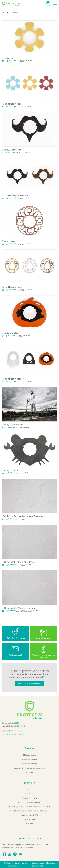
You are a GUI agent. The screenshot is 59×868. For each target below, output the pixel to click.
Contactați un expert (29, 684)
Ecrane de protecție (29, 764)
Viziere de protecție (29, 759)
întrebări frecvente (29, 798)
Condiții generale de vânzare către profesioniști (29, 811)
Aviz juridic (29, 794)
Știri (29, 789)
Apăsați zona (30, 820)
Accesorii (30, 772)
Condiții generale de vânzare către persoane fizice (29, 807)
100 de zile (22, 516)
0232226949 (17, 723)
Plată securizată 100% (29, 815)
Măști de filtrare (29, 755)
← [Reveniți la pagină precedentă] (3, 12)
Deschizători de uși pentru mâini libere (29, 768)
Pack (11, 104)
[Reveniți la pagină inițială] (8, 12)
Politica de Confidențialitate (29, 802)
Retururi (30, 824)
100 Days (19, 562)
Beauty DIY (12, 425)
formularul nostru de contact (13, 734)
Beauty (8, 58)
